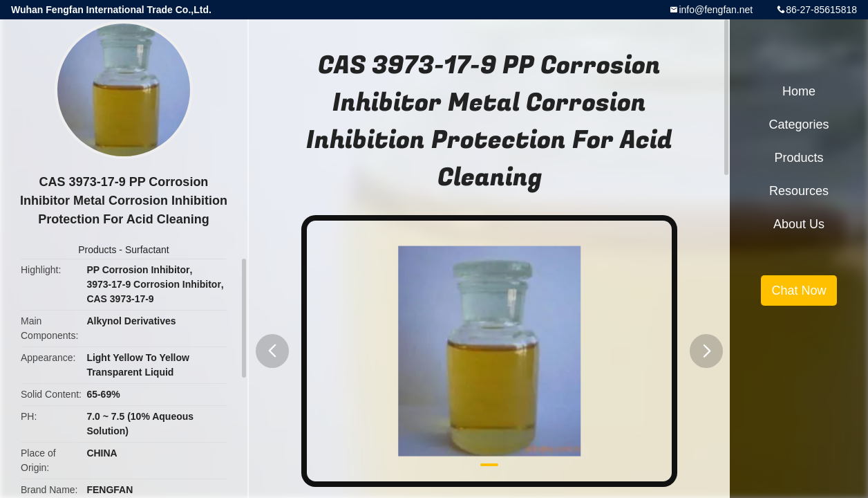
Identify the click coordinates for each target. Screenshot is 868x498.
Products (97, 250)
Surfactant (147, 250)
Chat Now (799, 290)
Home (799, 91)
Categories (799, 124)
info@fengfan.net (716, 10)
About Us (799, 224)
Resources (799, 191)
